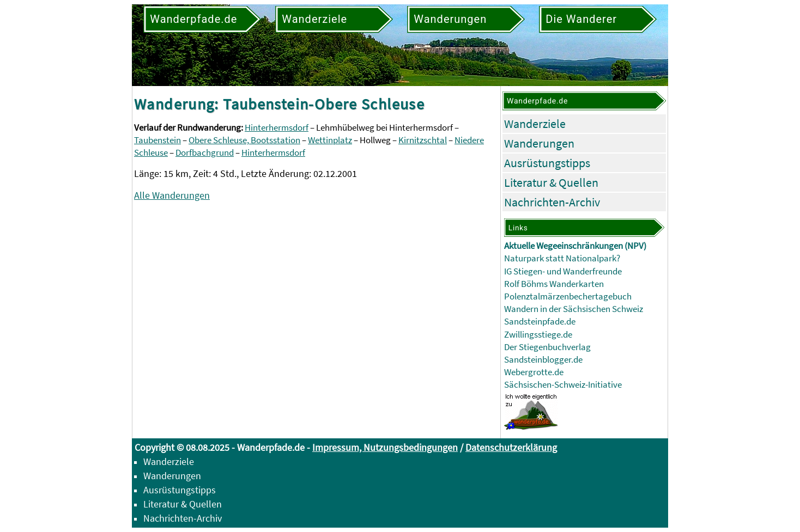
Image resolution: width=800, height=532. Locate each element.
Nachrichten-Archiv (552, 202)
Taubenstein (157, 140)
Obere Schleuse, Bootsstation (244, 140)
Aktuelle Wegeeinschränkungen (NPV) (575, 246)
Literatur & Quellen (551, 182)
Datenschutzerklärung (511, 447)
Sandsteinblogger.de (543, 360)
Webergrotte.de (534, 372)
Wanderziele (535, 124)
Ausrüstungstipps (547, 163)
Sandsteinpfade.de (540, 322)
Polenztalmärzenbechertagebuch (568, 296)
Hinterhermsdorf (277, 128)
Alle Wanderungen (172, 195)
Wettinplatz (330, 140)
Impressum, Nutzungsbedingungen (385, 447)
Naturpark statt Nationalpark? (562, 258)
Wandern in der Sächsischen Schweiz (574, 309)
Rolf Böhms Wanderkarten (554, 284)
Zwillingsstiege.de (538, 335)
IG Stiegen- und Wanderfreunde (563, 271)
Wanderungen (539, 143)
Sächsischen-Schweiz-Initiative (563, 385)
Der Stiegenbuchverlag (547, 347)
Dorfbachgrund (205, 153)
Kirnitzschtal (423, 140)
